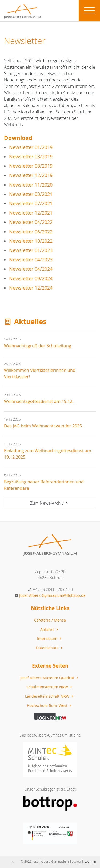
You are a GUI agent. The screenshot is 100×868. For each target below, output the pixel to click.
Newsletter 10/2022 (31, 241)
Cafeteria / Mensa (50, 620)
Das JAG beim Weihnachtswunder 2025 (43, 426)
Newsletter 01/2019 (31, 147)
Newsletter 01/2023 (31, 250)
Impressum (50, 638)
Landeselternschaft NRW (50, 696)
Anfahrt (50, 629)
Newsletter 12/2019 (31, 175)
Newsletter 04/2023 (31, 260)
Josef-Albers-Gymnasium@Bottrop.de (52, 595)
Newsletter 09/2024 (31, 279)
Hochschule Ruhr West (50, 705)
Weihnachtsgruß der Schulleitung (38, 346)
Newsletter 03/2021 (31, 194)
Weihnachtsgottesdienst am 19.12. (39, 401)
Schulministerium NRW (50, 687)
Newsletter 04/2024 (31, 269)
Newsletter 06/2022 (31, 232)
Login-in (90, 861)
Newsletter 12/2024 (31, 288)
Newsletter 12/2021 (31, 213)
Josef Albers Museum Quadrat (50, 678)
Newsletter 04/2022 (31, 222)
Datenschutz (50, 648)
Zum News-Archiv (50, 503)
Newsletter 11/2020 (31, 185)
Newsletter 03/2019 (31, 157)
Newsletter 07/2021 (31, 203)
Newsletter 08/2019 (31, 166)
